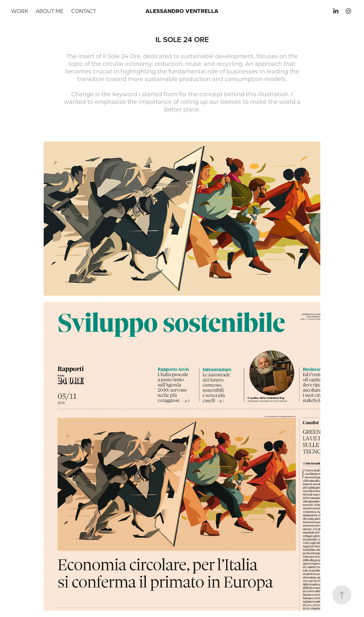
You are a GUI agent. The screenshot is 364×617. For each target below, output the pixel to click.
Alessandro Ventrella (182, 11)
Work (20, 11)
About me (50, 11)
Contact (84, 11)
